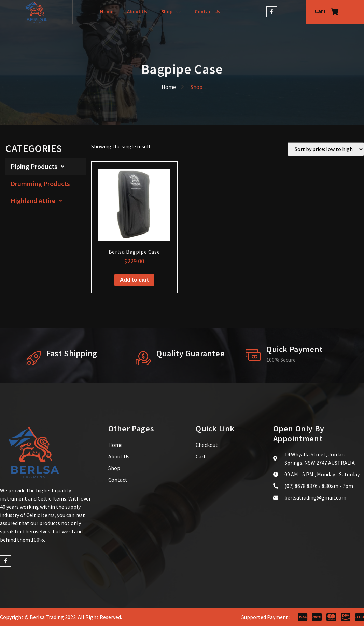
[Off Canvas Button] (350, 12)
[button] (46, 167)
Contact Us (207, 11)
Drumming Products (40, 183)
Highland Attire (38, 201)
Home (107, 11)
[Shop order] (326, 149)
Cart (327, 12)
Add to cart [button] (134, 280)
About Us (137, 11)
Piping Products (39, 167)
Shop (171, 12)
